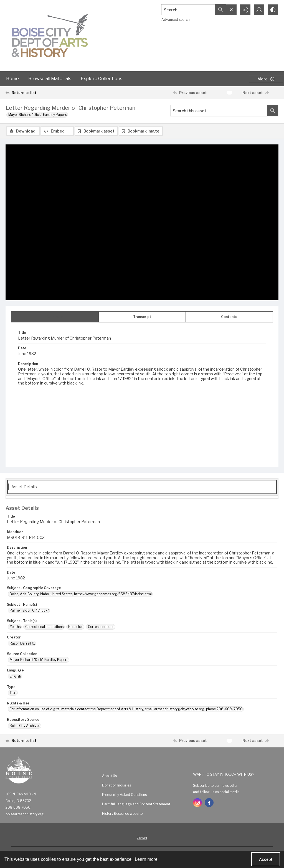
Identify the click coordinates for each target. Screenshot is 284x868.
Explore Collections (102, 79)
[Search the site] (188, 10)
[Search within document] (273, 111)
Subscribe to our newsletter (215, 786)
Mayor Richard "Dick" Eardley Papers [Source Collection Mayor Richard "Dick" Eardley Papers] (39, 660)
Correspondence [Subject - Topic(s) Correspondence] (101, 627)
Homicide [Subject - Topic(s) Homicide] (76, 627)
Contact (142, 838)
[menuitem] (145, 776)
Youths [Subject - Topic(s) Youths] (15, 627)
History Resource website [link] (122, 814)
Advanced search (176, 20)
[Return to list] (43, 93)
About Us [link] (109, 776)
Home (12, 79)
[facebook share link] (209, 803)
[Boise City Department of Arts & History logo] (50, 36)
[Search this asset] (219, 111)
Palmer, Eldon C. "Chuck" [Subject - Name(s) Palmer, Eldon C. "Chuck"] (29, 610)
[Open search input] (231, 10)
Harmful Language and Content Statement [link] (136, 804)
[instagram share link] (197, 803)
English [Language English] (15, 676)
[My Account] (259, 10)
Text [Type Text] (13, 693)
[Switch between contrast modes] (273, 10)
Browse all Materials (50, 79)
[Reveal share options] (245, 10)
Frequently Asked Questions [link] (124, 795)
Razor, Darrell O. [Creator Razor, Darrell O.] (22, 643)
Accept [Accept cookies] (266, 859)
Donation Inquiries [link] (116, 785)
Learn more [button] (146, 859)
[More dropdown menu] (266, 79)
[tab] (55, 317)
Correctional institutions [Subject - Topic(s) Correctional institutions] (44, 627)
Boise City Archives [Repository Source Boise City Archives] (25, 726)
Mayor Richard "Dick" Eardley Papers (38, 115)
